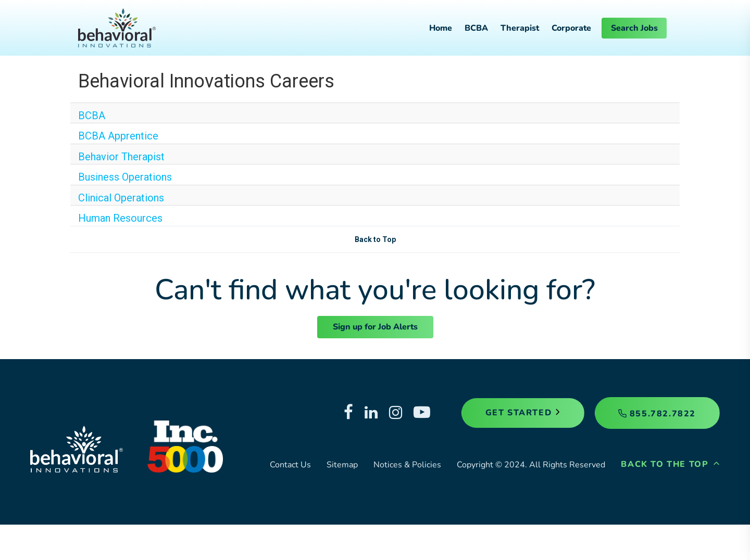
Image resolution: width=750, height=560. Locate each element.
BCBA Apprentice (118, 136)
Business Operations (125, 177)
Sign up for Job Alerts (375, 327)
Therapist (520, 28)
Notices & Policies (407, 465)
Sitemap (342, 465)
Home (441, 28)
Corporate (571, 28)
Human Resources (120, 218)
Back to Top (375, 239)
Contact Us (290, 465)
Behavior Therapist (121, 157)
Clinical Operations (121, 198)
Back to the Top (670, 464)
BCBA (476, 28)
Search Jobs (634, 28)
